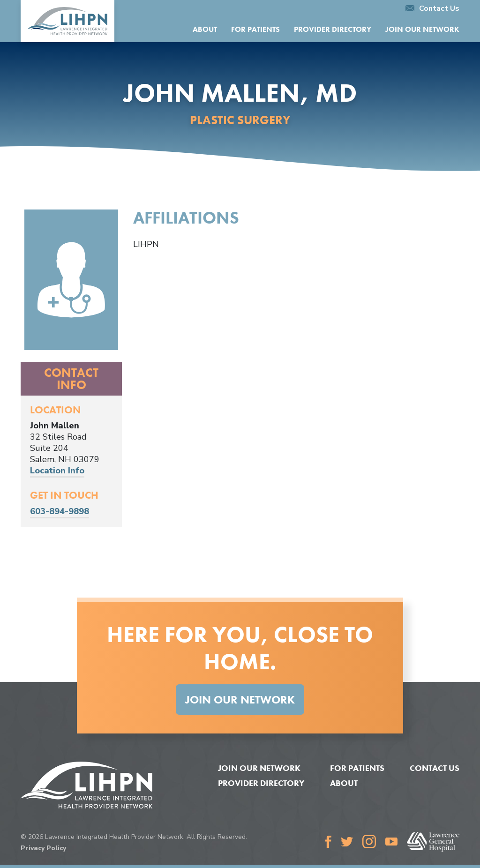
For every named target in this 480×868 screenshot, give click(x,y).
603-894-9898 (60, 511)
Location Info (57, 471)
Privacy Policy (43, 848)
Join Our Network (422, 29)
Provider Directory (333, 29)
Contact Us (432, 8)
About (205, 29)
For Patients (255, 29)
